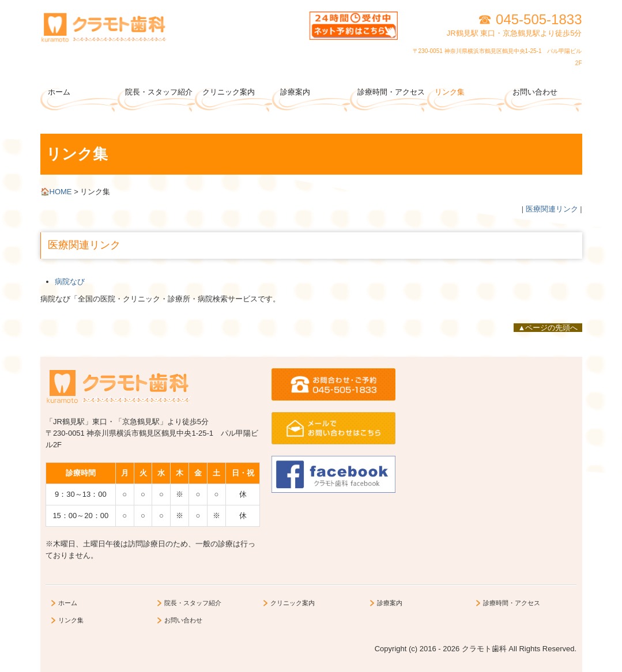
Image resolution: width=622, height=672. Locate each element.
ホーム (59, 92)
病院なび (70, 282)
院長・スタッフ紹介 (159, 92)
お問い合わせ (535, 92)
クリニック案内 (229, 92)
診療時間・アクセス (391, 92)
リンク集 (450, 92)
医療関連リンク (552, 209)
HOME (57, 192)
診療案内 (295, 92)
